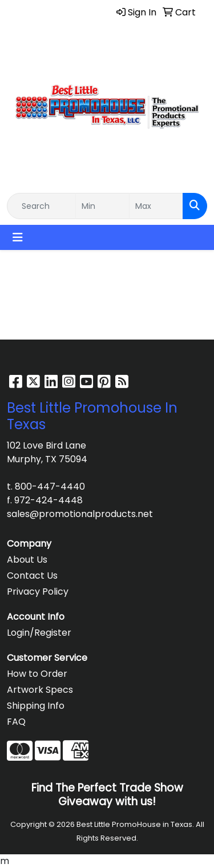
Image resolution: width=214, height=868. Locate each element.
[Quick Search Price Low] (102, 206)
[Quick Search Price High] (156, 206)
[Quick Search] (41, 206)
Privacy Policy (38, 592)
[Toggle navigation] (18, 237)
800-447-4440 (50, 487)
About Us (27, 560)
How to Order (37, 674)
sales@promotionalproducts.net (80, 514)
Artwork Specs (40, 690)
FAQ (16, 722)
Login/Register (39, 633)
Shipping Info (36, 706)
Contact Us (32, 576)
